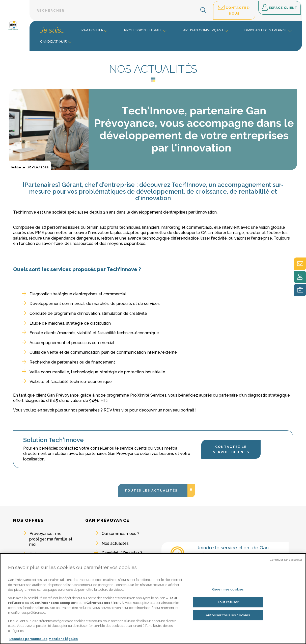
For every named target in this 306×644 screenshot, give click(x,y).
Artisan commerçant (203, 30)
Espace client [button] (280, 8)
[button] (203, 10)
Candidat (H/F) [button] (54, 41)
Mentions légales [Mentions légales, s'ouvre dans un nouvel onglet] (63, 641)
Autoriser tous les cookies (228, 617)
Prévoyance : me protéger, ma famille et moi (51, 539)
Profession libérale (143, 30)
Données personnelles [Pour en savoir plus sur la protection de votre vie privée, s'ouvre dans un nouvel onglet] (28, 641)
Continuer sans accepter (286, 561)
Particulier (92, 30)
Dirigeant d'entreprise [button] (266, 30)
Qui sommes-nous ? (120, 534)
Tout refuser (228, 603)
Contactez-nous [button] (234, 10)
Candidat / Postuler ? (122, 553)
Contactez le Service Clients (231, 449)
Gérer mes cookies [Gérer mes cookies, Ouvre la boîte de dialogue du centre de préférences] (228, 591)
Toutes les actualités (156, 512)
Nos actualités (115, 543)
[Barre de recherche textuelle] (120, 10)
